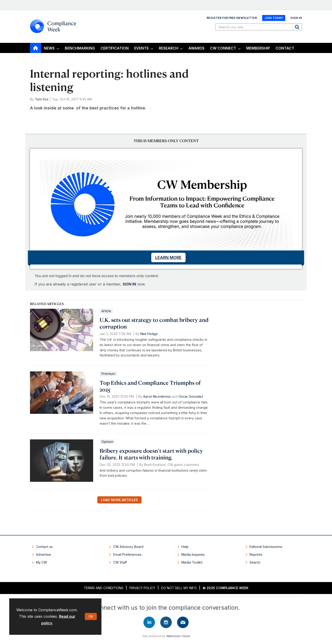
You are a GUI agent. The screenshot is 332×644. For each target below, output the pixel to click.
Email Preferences (127, 554)
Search (298, 27)
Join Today (274, 18)
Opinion (107, 442)
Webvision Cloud (178, 636)
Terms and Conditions (104, 588)
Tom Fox (42, 99)
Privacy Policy (142, 588)
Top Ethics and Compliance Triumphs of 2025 (150, 386)
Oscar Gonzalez (191, 396)
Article (106, 311)
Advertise (43, 554)
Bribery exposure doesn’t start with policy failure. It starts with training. (151, 454)
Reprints (256, 554)
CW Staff (120, 562)
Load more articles (119, 500)
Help (185, 547)
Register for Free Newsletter (232, 18)
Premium (108, 374)
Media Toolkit (192, 562)
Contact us (44, 547)
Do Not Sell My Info (179, 588)
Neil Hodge (149, 334)
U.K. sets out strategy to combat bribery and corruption (154, 323)
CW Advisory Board (128, 547)
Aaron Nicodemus (157, 396)
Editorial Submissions (266, 547)
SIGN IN (129, 284)
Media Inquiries (193, 554)
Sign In (296, 18)
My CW (41, 562)
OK (91, 616)
